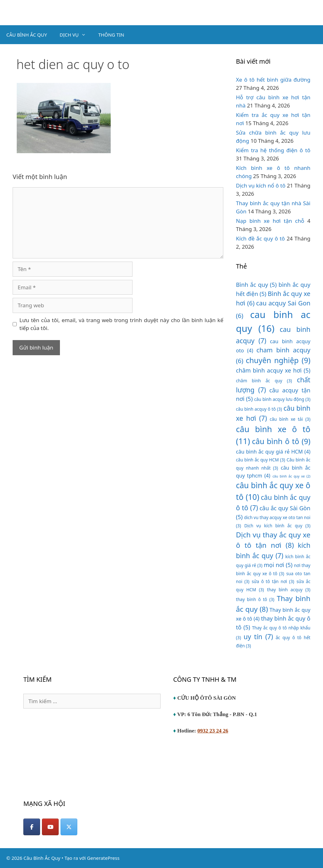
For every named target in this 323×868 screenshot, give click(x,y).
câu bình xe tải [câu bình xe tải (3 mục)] (290, 419)
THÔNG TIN (111, 35)
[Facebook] (32, 827)
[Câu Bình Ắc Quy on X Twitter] (69, 827)
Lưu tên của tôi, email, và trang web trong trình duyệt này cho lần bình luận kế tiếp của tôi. (122, 324)
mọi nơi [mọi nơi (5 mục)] (278, 565)
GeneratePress (103, 858)
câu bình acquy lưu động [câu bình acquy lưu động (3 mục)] (282, 399)
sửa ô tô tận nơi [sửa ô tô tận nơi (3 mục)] (273, 581)
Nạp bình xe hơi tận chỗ (270, 221)
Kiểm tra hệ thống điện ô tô (273, 150)
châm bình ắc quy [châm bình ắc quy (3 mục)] (264, 381)
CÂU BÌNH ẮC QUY (27, 35)
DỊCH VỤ (76, 35)
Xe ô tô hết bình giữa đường (273, 80)
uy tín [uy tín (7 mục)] (258, 637)
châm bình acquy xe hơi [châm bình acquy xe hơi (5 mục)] (273, 370)
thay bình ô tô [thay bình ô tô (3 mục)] (255, 599)
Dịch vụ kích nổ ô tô (261, 185)
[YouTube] (50, 827)
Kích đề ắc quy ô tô (260, 238)
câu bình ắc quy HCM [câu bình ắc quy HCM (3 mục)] (261, 460)
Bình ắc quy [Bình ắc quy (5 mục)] (256, 285)
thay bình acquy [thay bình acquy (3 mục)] (289, 590)
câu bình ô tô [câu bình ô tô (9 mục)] (281, 441)
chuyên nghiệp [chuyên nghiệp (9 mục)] (278, 360)
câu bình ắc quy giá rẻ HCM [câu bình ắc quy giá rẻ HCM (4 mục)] (273, 452)
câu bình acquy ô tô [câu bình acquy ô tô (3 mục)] (259, 409)
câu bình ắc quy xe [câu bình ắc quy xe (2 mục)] (291, 476)
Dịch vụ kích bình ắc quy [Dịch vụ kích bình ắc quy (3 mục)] (277, 526)
